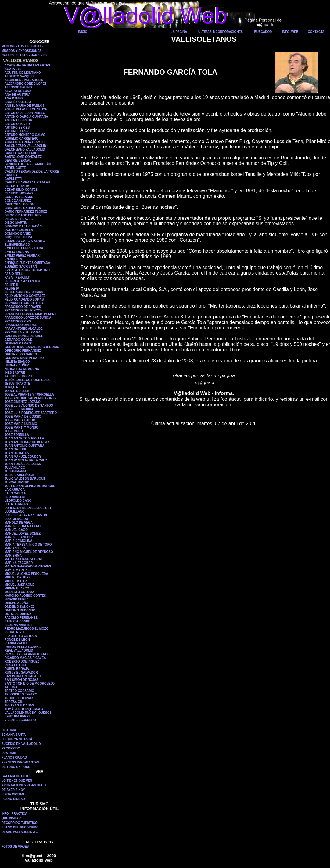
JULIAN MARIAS (16, 471)
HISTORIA (9, 730)
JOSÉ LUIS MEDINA (19, 409)
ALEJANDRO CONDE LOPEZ (25, 84)
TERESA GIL (14, 702)
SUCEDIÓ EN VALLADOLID (21, 744)
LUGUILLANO (15, 512)
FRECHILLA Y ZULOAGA (23, 332)
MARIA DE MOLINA (18, 541)
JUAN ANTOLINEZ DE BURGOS (27, 442)
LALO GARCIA (15, 493)
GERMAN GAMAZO (19, 343)
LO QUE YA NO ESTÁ (17, 739)
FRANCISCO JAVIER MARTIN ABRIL (31, 314)
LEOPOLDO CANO (18, 501)
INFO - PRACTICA (14, 814)
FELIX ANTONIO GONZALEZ (25, 296)
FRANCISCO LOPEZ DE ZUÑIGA (28, 318)
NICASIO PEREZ (16, 599)
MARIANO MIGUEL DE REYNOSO (29, 552)
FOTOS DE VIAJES (15, 847)
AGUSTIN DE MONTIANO (23, 73)
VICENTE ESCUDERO (20, 720)
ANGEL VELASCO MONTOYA (26, 109)
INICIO (83, 32)
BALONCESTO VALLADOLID (25, 146)
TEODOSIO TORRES (19, 698)
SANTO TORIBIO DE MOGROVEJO (30, 683)
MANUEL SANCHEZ (19, 537)
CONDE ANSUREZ (18, 201)
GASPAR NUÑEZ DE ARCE (24, 336)
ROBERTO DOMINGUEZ (22, 662)
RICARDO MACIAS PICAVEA (25, 658)
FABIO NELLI (14, 274)
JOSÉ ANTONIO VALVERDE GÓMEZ (30, 398)
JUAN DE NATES (17, 453)
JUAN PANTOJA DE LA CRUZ (26, 460)
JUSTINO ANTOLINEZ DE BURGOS (30, 486)
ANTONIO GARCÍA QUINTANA (26, 117)
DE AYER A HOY (13, 790)
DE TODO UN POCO (16, 767)
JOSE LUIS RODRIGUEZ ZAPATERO (31, 413)
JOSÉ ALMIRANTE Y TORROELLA (29, 395)
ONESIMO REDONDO (20, 610)
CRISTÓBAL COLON (19, 204)
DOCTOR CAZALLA (19, 230)
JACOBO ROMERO (18, 376)
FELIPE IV (12, 288)
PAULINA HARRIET (18, 625)
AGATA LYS (13, 69)
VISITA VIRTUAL (13, 794)
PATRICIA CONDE (17, 621)
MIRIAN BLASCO (17, 588)
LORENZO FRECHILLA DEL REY (28, 508)
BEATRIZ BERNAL (18, 160)
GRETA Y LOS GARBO (21, 354)
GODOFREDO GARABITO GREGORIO (32, 347)
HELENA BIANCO (17, 362)
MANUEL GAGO (16, 530)
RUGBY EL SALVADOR (21, 672)
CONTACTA (316, 32)
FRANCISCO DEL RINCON (23, 310)
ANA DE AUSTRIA (18, 95)
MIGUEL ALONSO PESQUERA (26, 574)
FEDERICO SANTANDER (22, 281)
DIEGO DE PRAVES (19, 219)
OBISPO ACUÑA (16, 603)
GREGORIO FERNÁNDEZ (23, 351)
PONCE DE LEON (17, 640)
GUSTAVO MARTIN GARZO (24, 358)
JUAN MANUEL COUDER (23, 457)
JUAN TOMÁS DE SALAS (23, 464)
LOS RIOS (9, 753)
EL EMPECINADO (17, 245)
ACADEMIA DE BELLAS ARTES (27, 65)
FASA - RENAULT (17, 277)
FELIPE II (11, 285)
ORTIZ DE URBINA (18, 614)
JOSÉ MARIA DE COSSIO (23, 416)
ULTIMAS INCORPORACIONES (221, 32)
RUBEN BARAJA (17, 669)
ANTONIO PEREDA (18, 120)
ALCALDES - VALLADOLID (24, 80)
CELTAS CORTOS (17, 186)
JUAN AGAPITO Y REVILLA (24, 438)
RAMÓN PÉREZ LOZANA (23, 647)
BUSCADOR (263, 32)
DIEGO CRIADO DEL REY (23, 215)
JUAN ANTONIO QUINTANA (24, 446)
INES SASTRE (15, 373)
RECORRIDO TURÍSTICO (20, 823)
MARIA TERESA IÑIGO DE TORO (28, 544)
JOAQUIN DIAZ (16, 387)
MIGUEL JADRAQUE (20, 585)
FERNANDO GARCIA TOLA (24, 303)
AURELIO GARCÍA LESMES (25, 142)
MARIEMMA (13, 555)
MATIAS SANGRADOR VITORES (28, 566)
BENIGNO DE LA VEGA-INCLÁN (28, 164)
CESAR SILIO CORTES (21, 190)
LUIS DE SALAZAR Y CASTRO (27, 515)
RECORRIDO (11, 748)
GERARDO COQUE (18, 340)
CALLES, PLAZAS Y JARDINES (24, 55)
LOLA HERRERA (17, 504)
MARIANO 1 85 (15, 548)
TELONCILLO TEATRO (21, 694)
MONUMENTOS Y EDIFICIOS (22, 46)
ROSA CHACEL (16, 665)
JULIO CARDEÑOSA (19, 475)
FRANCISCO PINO (18, 321)
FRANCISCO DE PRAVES (23, 307)
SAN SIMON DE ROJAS (22, 680)
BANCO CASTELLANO (21, 153)
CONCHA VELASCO (19, 197)
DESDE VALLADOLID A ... (20, 832)
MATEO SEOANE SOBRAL (24, 559)
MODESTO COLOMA (20, 592)
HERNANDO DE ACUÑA (22, 369)
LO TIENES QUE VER (17, 781)
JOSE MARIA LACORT (21, 420)
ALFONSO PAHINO (18, 87)
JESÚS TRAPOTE (17, 384)
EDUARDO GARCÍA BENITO (25, 241)
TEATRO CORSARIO (19, 691)
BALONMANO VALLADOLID (25, 149)
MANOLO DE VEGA (19, 523)
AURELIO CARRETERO (22, 139)
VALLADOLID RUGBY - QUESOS (28, 713)
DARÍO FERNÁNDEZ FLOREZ (26, 212)
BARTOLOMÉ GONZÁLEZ (23, 157)
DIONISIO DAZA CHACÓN (23, 226)
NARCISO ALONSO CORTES (25, 596)
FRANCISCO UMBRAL (21, 325)
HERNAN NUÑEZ (17, 365)
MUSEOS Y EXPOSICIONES (22, 51)
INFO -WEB (290, 32)
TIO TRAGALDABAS (19, 705)
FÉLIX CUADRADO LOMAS (24, 299)
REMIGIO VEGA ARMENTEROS (27, 654)
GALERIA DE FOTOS (16, 776)
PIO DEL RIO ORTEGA (21, 636)
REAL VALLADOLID (19, 651)
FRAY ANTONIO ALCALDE (24, 329)
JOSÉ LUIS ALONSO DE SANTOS (29, 406)
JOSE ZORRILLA (17, 435)
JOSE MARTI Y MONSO (22, 427)
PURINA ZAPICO (17, 643)
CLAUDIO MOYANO (19, 193)
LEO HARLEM (15, 497)
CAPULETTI (13, 179)
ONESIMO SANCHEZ (20, 607)
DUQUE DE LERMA (18, 237)
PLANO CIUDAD (13, 799)
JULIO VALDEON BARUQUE (25, 479)
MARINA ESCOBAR (19, 563)
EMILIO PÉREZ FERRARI (23, 256)
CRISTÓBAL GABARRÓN (23, 208)
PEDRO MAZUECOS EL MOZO (27, 629)
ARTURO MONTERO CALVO (25, 135)
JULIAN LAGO (15, 468)
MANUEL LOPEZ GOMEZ (23, 534)
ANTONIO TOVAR (17, 124)
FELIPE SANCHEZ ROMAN (24, 292)
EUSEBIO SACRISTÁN (21, 267)
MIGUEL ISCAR (16, 581)
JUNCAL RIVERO (17, 482)
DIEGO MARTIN (16, 223)
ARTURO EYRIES (17, 128)
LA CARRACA (15, 490)
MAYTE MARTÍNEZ (18, 570)
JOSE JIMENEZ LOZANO (23, 402)
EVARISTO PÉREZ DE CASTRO (27, 270)
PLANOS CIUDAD (14, 758)
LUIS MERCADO (16, 519)
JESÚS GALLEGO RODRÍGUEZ (27, 380)
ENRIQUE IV (13, 259)
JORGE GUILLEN (17, 391)
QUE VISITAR (11, 818)
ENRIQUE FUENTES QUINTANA (27, 263)
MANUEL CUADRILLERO (23, 526)
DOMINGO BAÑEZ (18, 234)
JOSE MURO (14, 431)
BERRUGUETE (15, 168)
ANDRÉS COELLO (18, 102)
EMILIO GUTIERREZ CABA (24, 248)
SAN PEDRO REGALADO (23, 676)
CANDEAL (12, 175)
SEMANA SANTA (14, 735)
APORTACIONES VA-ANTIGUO (24, 785)
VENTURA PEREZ (17, 716)
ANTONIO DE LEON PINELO (25, 113)
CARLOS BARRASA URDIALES (27, 182)
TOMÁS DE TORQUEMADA (24, 709)
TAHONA (11, 687)
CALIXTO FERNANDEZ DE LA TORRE (32, 171)
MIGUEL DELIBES (18, 577)
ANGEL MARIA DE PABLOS (24, 106)
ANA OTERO (14, 98)
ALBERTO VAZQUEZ (20, 76)
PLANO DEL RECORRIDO (20, 827)
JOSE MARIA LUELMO (21, 424)
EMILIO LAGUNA (17, 252)
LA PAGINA (179, 32)
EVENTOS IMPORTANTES (20, 762)
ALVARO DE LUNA (18, 91)
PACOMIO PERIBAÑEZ (21, 618)
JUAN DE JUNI (15, 449)
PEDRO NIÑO (14, 632)
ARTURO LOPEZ (17, 131)
